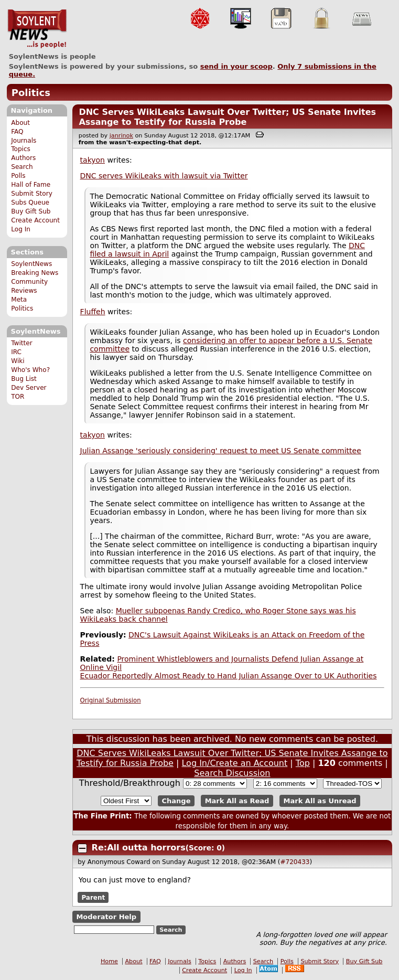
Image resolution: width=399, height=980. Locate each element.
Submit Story (32, 194)
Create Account (35, 220)
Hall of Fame (31, 185)
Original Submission (111, 700)
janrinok (121, 136)
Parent (93, 897)
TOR (18, 397)
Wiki (18, 361)
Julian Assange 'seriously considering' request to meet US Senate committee (221, 451)
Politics (31, 93)
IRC (16, 352)
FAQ (17, 132)
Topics (21, 149)
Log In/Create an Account (234, 763)
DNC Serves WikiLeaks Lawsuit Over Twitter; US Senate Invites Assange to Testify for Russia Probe (227, 117)
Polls (18, 176)
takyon (93, 160)
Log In (21, 229)
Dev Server (29, 388)
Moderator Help (106, 917)
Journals (24, 141)
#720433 (295, 862)
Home (109, 961)
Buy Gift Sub (31, 211)
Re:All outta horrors (139, 848)
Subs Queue (30, 203)
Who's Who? (30, 370)
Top (303, 763)
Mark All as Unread (320, 801)
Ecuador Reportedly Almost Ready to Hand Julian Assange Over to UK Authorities (229, 676)
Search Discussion (232, 773)
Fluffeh (93, 312)
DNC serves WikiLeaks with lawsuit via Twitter (164, 176)
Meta (19, 300)
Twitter (21, 343)
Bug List (24, 379)
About (20, 123)
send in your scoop (236, 66)
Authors (23, 158)
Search (22, 167)
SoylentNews (37, 29)
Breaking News (35, 273)
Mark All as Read (237, 801)
